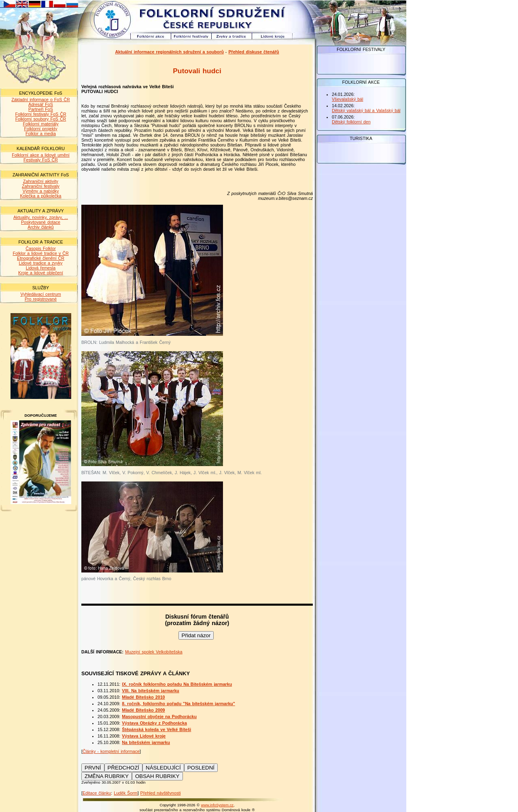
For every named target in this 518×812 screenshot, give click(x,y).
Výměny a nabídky (41, 191)
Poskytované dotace (41, 222)
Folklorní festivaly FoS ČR (40, 114)
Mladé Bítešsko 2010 (143, 697)
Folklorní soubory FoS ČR (41, 119)
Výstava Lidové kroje (144, 736)
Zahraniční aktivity (41, 181)
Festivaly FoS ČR (41, 160)
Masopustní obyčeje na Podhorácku (159, 717)
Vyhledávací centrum (40, 294)
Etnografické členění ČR (41, 258)
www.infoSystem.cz (217, 805)
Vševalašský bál (347, 99)
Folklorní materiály (40, 124)
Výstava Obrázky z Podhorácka (154, 723)
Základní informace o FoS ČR (40, 100)
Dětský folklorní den (351, 122)
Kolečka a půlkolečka (40, 196)
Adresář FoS (41, 104)
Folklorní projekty (40, 129)
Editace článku (97, 793)
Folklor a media (41, 134)
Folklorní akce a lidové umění (41, 155)
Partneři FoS (41, 109)
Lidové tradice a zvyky (41, 263)
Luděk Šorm (125, 793)
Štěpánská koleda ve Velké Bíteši (156, 729)
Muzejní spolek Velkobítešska (154, 652)
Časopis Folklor (40, 248)
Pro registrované (41, 299)
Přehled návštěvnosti (161, 793)
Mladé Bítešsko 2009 (143, 710)
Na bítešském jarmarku (146, 742)
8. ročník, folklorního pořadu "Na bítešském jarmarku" (178, 704)
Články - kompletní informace (111, 751)
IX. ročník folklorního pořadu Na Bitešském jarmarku (177, 684)
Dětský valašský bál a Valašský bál (366, 110)
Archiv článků (40, 227)
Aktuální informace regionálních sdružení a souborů (169, 52)
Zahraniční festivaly (41, 186)
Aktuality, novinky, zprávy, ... (41, 217)
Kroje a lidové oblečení (41, 273)
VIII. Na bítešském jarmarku (151, 691)
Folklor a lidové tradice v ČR (40, 253)
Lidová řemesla (41, 268)
